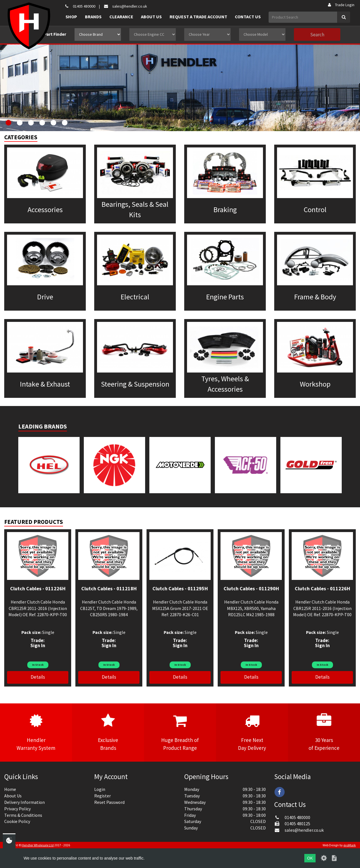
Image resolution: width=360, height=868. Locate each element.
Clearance (121, 17)
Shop (71, 17)
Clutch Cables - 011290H (251, 588)
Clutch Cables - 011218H (109, 588)
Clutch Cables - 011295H (180, 588)
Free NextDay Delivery (252, 732)
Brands (93, 17)
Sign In (38, 645)
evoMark (350, 845)
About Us (151, 17)
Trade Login (341, 5)
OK (310, 858)
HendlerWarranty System (36, 732)
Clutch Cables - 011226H (38, 588)
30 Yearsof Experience (324, 732)
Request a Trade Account (198, 17)
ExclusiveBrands (108, 732)
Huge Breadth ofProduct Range (180, 732)
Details (38, 677)
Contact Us (248, 17)
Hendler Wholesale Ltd (38, 845)
